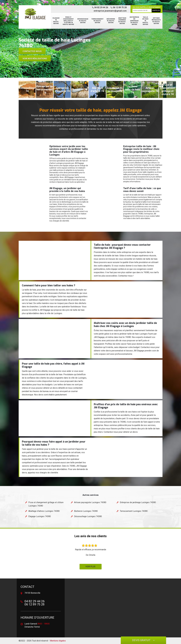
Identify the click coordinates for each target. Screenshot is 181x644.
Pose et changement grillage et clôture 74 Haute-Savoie (68, 21)
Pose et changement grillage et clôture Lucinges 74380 (46, 504)
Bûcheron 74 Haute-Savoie (111, 21)
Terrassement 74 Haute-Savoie (97, 21)
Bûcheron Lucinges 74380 (86, 511)
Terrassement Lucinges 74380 (134, 511)
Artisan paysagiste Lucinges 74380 (90, 502)
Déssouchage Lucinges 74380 (88, 516)
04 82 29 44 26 (100, 7)
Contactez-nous (32, 51)
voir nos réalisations (35, 59)
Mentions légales (58, 641)
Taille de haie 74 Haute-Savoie (145, 21)
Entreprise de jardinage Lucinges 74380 (138, 502)
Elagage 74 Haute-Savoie (56, 21)
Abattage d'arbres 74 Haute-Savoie (122, 21)
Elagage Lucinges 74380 (40, 516)
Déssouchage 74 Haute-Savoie (83, 21)
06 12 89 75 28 (119, 7)
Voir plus (90, 567)
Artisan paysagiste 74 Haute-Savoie (156, 21)
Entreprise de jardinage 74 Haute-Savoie (134, 21)
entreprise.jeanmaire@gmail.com (110, 11)
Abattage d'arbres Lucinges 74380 (44, 511)
